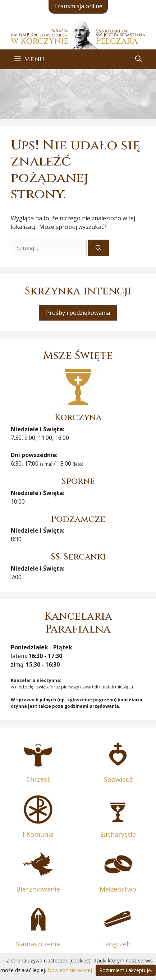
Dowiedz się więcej (70, 970)
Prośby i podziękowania (78, 313)
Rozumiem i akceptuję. (126, 970)
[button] (138, 59)
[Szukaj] (98, 248)
